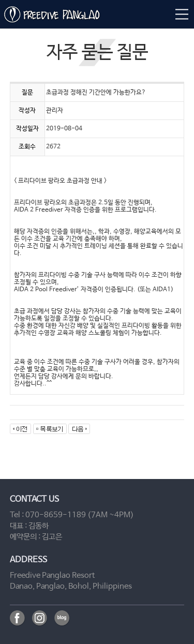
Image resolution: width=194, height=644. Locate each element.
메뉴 (181, 14)
